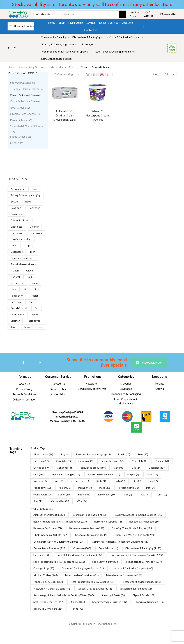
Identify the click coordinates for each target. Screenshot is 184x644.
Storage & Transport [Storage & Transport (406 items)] (149, 602)
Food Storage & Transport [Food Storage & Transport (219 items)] (144, 562)
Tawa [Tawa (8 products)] (27, 327)
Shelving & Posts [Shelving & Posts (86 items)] (113, 595)
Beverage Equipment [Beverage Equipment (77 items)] (48, 528)
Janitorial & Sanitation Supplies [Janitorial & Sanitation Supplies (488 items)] (133, 568)
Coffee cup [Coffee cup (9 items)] (41, 468)
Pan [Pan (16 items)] (153, 481)
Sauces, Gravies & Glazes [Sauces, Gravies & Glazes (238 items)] (95, 589)
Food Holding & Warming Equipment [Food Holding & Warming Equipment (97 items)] (80, 555)
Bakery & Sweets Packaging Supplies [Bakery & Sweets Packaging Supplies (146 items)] (139, 515)
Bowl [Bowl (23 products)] (28, 201)
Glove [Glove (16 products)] (30, 270)
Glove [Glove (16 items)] (152, 474)
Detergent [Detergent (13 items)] (157, 468)
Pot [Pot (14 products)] (37, 308)
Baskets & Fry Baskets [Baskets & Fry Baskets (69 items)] (144, 522)
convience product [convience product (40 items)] (94, 468)
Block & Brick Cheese (26, 89)
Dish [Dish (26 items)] (38, 474)
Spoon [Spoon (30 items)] (64, 494)
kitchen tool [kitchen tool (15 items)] (80, 481)
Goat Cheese (18, 107)
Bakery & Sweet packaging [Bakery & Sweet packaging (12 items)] (93, 454)
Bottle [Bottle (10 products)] (14, 201)
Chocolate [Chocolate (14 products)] (16, 227)
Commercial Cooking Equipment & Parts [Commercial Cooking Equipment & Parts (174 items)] (59, 542)
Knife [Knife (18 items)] (102, 481)
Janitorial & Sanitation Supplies (125, 37)
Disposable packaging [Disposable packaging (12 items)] (65, 474)
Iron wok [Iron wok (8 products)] (16, 277)
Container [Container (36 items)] (65, 468)
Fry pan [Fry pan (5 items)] (133, 474)
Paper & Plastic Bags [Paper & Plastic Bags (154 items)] (48, 582)
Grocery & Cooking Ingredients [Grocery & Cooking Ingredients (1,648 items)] (83, 568)
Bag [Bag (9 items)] (65, 454)
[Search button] (122, 14)
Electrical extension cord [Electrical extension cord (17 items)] (104, 474)
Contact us (91, 30)
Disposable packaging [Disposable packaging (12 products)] (23, 258)
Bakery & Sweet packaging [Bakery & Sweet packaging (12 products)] (26, 195)
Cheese (73, 67)
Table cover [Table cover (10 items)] (106, 494)
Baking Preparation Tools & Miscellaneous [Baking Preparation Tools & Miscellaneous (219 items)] (60, 522)
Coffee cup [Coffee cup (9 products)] (17, 233)
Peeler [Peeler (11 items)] (65, 488)
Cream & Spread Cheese (25, 95)
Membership (76, 23)
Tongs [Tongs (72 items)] (77, 609)
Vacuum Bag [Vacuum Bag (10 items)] (60, 501)
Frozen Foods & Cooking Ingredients (115, 52)
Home (52, 23)
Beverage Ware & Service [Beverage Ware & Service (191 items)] (87, 528)
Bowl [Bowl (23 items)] (143, 454)
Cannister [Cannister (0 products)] (34, 208)
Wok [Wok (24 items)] (82, 501)
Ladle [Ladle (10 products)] (14, 289)
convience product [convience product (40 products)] (21, 239)
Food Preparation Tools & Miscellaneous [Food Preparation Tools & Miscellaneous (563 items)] (59, 562)
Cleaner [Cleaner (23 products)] (34, 227)
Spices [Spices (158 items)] (78, 602)
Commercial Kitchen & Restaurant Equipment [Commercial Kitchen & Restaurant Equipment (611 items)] (121, 542)
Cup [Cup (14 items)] (136, 468)
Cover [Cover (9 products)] (14, 245)
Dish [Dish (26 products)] (33, 252)
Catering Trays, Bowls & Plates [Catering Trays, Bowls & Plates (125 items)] (132, 528)
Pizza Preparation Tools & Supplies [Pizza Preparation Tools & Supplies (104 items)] (93, 582)
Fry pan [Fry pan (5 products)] (15, 270)
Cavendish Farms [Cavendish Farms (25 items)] (112, 461)
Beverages (89, 44)
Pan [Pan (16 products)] (37, 289)
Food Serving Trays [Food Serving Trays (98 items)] (105, 562)
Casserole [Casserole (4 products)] (16, 214)
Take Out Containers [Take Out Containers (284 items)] (48, 609)
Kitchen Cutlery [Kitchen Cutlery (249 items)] (46, 575)
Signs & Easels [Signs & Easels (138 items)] (144, 595)
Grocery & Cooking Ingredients (60, 44)
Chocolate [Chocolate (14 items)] (140, 461)
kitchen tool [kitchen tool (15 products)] (17, 283)
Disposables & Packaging (88, 37)
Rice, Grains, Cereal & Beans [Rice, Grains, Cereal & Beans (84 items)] (52, 589)
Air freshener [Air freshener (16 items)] (43, 454)
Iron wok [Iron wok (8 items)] (40, 481)
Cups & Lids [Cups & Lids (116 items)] (108, 548)
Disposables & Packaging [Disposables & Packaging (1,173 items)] (143, 548)
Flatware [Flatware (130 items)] (41, 555)
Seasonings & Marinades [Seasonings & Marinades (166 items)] (136, 589)
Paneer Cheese (19, 120)
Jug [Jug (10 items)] (59, 481)
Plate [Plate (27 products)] (31, 302)
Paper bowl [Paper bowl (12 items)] (42, 488)
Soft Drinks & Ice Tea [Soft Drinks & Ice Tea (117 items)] (49, 602)
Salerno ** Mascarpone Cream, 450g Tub (97, 116)
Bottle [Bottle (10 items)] (124, 454)
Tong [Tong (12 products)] (40, 327)
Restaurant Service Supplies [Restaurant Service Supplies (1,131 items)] (143, 582)
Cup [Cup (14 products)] (27, 245)
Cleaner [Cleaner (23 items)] (163, 461)
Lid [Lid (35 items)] (137, 481)
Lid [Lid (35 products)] (26, 289)
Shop (62, 23)
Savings (91, 23)
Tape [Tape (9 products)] (13, 327)
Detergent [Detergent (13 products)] (17, 252)
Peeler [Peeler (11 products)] (34, 296)
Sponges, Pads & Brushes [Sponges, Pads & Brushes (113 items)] (110, 602)
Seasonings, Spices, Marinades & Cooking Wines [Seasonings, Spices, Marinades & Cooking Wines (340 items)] (64, 595)
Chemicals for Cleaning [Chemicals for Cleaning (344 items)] (91, 535)
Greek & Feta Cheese (23, 114)
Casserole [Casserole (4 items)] (86, 461)
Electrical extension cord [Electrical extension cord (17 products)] (24, 264)
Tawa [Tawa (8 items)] (144, 494)
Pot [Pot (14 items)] (151, 488)
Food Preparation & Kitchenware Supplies (65, 52)
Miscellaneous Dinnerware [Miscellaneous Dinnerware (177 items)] (124, 575)
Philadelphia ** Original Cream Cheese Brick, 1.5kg (65, 116)
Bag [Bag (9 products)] (35, 189)
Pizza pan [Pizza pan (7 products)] (16, 302)
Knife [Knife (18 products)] (35, 283)
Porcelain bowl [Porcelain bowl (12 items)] (128, 488)
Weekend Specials (172, 48)
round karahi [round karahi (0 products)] (18, 314)
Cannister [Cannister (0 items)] (64, 461)
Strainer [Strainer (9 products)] (15, 321)
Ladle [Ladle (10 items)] (120, 481)
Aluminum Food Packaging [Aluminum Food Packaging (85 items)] (90, 515)
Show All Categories (22, 83)
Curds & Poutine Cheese (25, 101)
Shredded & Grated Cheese (27, 126)
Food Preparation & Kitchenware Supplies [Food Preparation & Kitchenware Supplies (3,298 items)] (137, 555)
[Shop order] (66, 74)
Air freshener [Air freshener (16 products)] (18, 189)
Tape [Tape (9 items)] (127, 494)
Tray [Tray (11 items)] (38, 501)
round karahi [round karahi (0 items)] (42, 494)
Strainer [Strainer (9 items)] (84, 494)
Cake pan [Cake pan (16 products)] (16, 208)
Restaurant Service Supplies (58, 59)
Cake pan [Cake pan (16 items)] (41, 461)
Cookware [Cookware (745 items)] (82, 548)
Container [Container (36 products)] (36, 233)
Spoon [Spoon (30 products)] (36, 314)
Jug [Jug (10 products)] (30, 277)
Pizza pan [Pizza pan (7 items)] (85, 488)
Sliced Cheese (19, 136)
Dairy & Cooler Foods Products (47, 67)
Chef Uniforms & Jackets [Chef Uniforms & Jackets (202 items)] (50, 535)
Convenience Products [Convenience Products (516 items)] (50, 548)
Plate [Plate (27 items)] (105, 488)
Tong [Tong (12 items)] (162, 494)
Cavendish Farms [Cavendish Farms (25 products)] (20, 220)
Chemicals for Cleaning (55, 37)
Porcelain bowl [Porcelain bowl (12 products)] (19, 308)
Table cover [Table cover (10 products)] (34, 321)
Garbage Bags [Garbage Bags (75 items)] (44, 568)
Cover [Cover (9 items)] (119, 468)
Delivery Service (109, 23)
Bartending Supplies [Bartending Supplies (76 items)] (108, 522)
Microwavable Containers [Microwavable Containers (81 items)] (82, 575)
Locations (128, 23)
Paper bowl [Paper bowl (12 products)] (17, 296)
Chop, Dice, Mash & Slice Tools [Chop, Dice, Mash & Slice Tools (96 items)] (134, 535)
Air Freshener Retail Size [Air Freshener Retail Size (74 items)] (50, 515)
